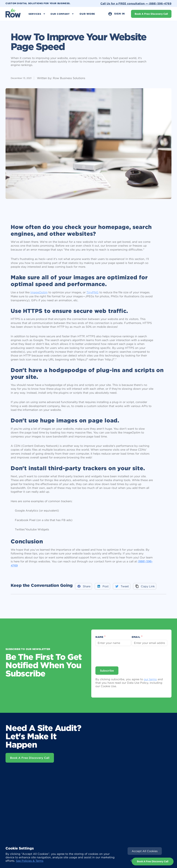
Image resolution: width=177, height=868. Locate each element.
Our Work (87, 14)
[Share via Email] (145, 586)
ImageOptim (39, 292)
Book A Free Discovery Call (151, 14)
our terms (150, 679)
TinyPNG (92, 292)
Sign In (116, 14)
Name (101, 637)
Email (137, 637)
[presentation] (122, 656)
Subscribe (107, 671)
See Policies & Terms (30, 861)
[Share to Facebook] (83, 586)
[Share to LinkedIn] (102, 586)
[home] (13, 14)
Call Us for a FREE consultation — (136, 3)
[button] (37, 14)
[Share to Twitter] (122, 586)
